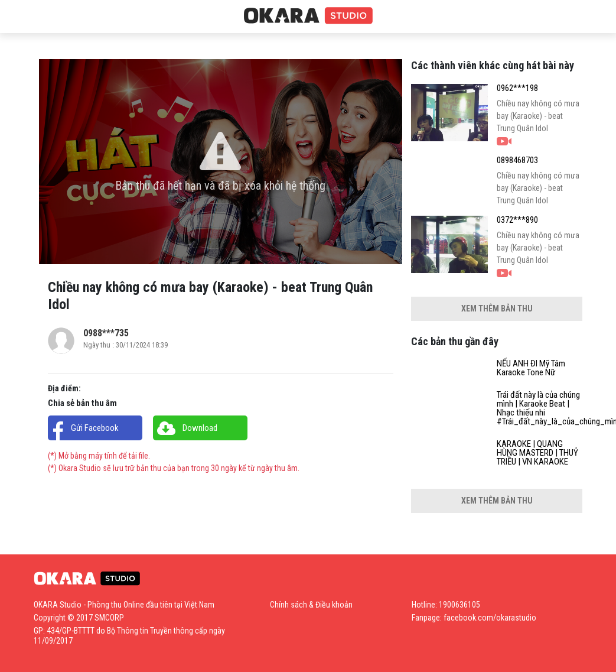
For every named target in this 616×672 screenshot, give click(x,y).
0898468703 (517, 160)
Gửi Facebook (95, 428)
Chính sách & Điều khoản (311, 605)
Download (200, 428)
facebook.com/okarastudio (490, 618)
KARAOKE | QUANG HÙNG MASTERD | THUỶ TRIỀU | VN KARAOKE (537, 453)
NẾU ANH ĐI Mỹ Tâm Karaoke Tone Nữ (531, 368)
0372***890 (517, 220)
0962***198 (517, 88)
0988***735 (106, 333)
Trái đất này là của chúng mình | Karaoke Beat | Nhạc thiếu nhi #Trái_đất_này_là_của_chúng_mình (540, 408)
